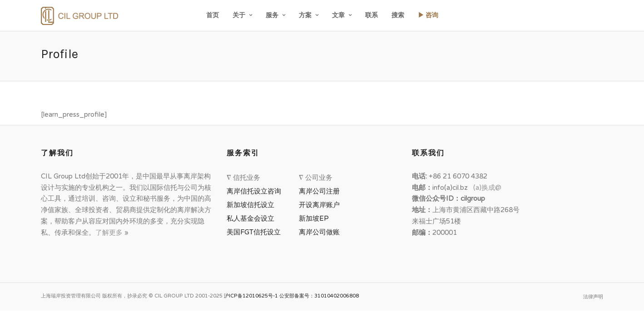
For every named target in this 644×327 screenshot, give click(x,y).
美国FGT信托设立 (255, 232)
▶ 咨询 (428, 15)
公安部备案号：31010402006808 (319, 296)
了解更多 (110, 233)
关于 (239, 15)
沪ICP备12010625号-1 (251, 296)
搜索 (398, 15)
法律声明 (593, 297)
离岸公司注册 (321, 191)
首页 (213, 15)
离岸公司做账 (319, 232)
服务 (272, 15)
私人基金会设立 (250, 218)
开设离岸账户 (319, 205)
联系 (372, 15)
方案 (305, 15)
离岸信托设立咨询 (256, 191)
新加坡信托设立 (252, 205)
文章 (338, 15)
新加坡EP (314, 218)
